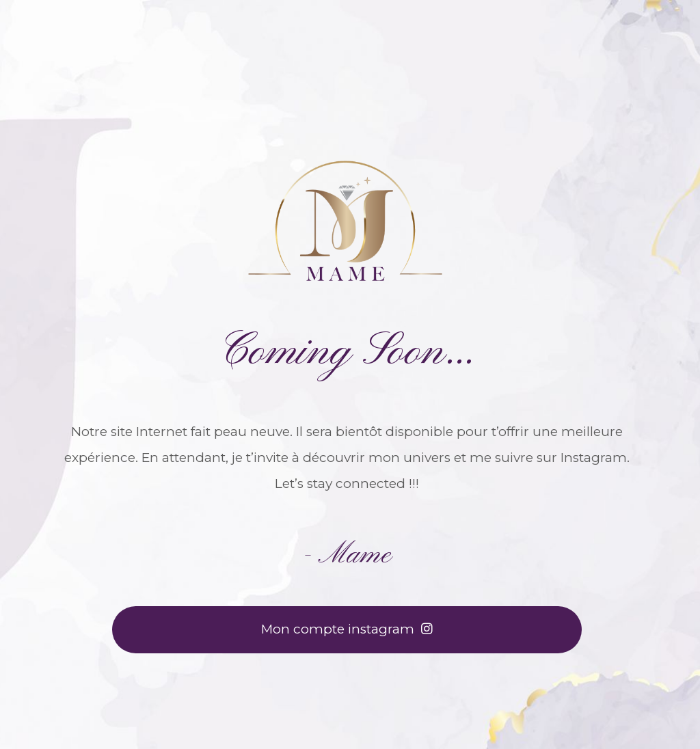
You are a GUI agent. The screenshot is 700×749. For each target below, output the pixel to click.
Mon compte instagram (347, 629)
